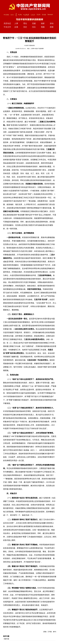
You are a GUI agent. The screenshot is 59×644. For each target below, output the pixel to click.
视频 (43, 27)
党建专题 (6, 639)
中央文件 (7, 27)
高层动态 (7, 23)
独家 (43, 23)
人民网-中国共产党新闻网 (37, 49)
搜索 (52, 27)
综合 (34, 27)
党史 (25, 27)
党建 (34, 23)
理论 (25, 23)
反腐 (16, 27)
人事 (16, 23)
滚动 (52, 23)
